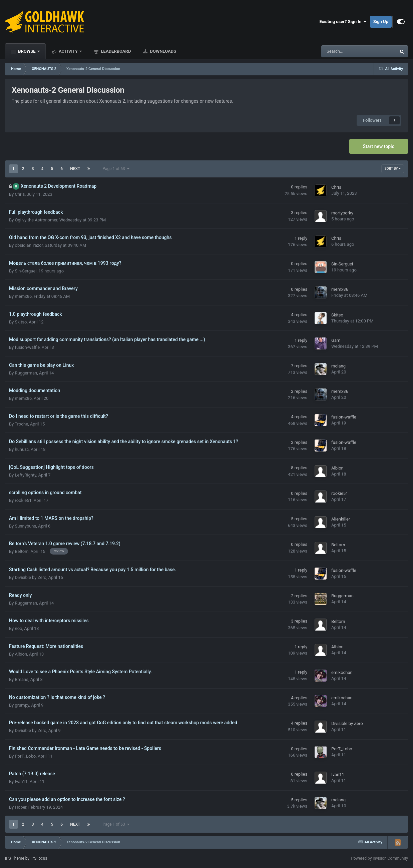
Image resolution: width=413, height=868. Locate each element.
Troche (21, 424)
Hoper (21, 807)
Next (75, 169)
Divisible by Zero (30, 577)
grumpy (22, 705)
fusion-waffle (27, 347)
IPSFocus (39, 858)
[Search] (342, 51)
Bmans (21, 679)
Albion (337, 468)
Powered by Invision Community (379, 858)
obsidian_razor (29, 245)
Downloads (162, 51)
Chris (20, 194)
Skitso (21, 322)
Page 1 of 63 (116, 169)
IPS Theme (15, 858)
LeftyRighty (25, 475)
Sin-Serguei (26, 271)
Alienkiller (341, 519)
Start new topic (379, 146)
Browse (27, 51)
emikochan (342, 672)
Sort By (393, 169)
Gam (336, 340)
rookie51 (23, 500)
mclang (338, 366)
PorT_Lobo (25, 756)
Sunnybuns (25, 526)
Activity (68, 51)
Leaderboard (115, 51)
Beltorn (22, 551)
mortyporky (342, 213)
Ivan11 (21, 781)
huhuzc (22, 449)
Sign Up (381, 22)
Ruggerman (26, 373)
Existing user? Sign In (343, 22)
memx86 (23, 296)
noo (18, 628)
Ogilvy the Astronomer (36, 220)
